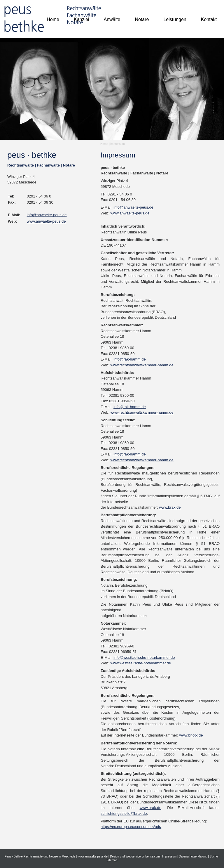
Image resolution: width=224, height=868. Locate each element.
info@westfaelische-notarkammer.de (144, 658)
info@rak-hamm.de (130, 359)
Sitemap (112, 860)
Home (104, 144)
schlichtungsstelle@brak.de (124, 814)
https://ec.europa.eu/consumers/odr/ (131, 827)
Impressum (117, 144)
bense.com (153, 856)
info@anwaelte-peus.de (47, 215)
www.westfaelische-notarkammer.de (141, 663)
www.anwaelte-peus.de (46, 221)
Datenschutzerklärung (193, 856)
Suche (214, 856)
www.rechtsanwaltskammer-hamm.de (142, 365)
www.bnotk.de (191, 735)
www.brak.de (170, 507)
